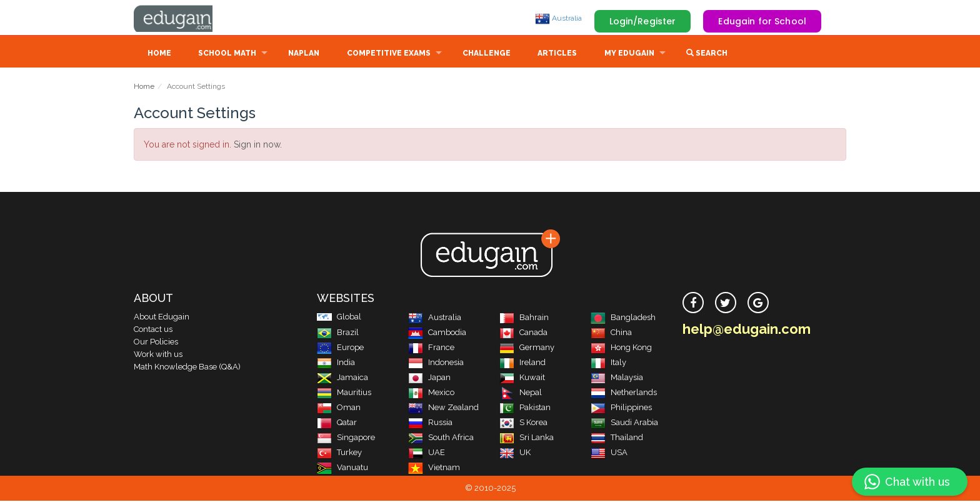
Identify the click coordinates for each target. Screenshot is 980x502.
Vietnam (434, 469)
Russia (430, 424)
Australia (558, 18)
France (431, 349)
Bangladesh (623, 319)
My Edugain (629, 54)
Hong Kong (621, 349)
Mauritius (344, 394)
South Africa (441, 439)
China (611, 334)
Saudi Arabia (624, 424)
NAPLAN (304, 54)
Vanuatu (342, 469)
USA (609, 454)
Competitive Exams (389, 54)
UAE (427, 454)
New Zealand (443, 409)
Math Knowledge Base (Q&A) (187, 368)
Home (159, 54)
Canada (523, 334)
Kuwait (522, 379)
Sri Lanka (527, 439)
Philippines (621, 409)
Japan (429, 379)
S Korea (523, 424)
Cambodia (437, 334)
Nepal (521, 394)
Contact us (153, 330)
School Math (227, 54)
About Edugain (162, 318)
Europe (340, 349)
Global (339, 318)
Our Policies (156, 343)
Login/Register (643, 21)
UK (515, 454)
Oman (339, 409)
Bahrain (524, 319)
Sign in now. (258, 146)
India (336, 364)
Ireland (522, 364)
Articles (557, 54)
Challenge (487, 54)
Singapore (346, 439)
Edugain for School (762, 21)
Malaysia (617, 379)
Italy (608, 364)
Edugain (181, 18)
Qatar (337, 424)
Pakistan (525, 409)
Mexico (431, 394)
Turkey (339, 454)
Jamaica (342, 379)
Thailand (617, 439)
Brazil (338, 334)
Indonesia (436, 364)
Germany (527, 349)
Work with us (158, 355)
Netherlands (624, 394)
